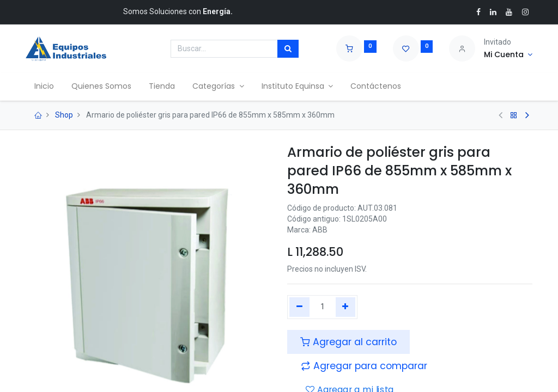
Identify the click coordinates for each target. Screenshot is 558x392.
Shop (64, 115)
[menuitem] (44, 87)
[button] (364, 366)
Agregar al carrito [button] (348, 342)
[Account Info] (508, 55)
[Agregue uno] (346, 307)
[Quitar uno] (299, 307)
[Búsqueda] (288, 49)
